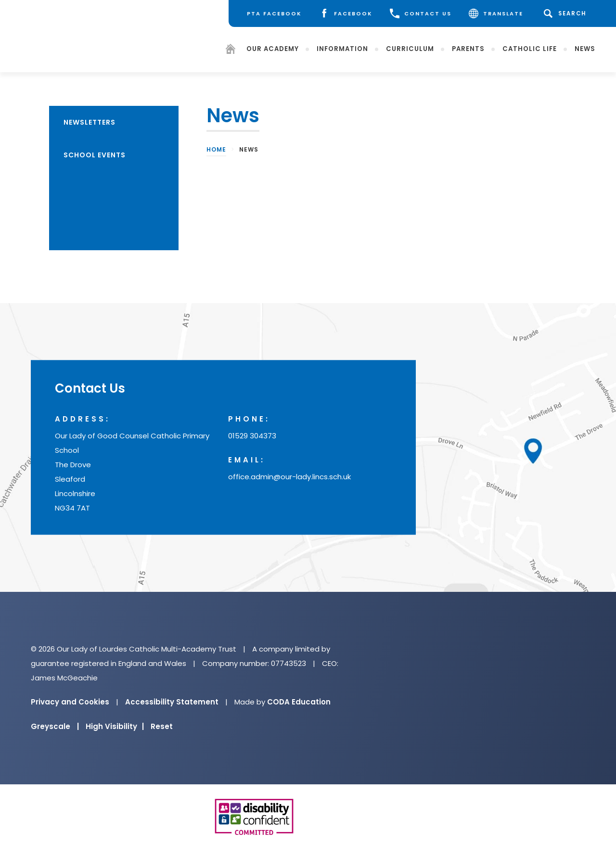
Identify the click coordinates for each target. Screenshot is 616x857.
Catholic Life (530, 48)
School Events (95, 155)
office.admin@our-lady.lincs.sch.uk (289, 477)
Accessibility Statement (172, 702)
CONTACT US (421, 13)
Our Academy (273, 48)
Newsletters (90, 122)
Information (342, 48)
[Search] (567, 13)
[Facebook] (346, 13)
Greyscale (55, 726)
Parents (468, 48)
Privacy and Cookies (70, 702)
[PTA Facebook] (274, 13)
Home (216, 149)
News (585, 48)
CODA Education (299, 702)
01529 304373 (252, 436)
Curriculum (410, 48)
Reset (162, 726)
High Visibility (115, 726)
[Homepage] (231, 50)
